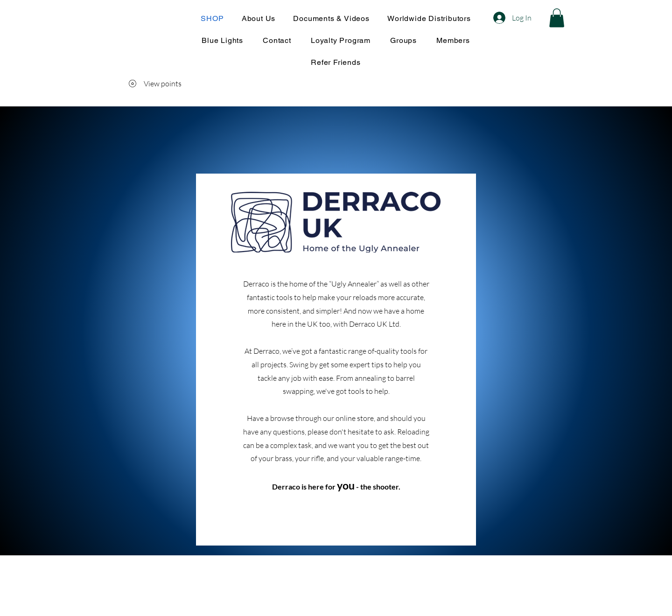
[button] (557, 18)
